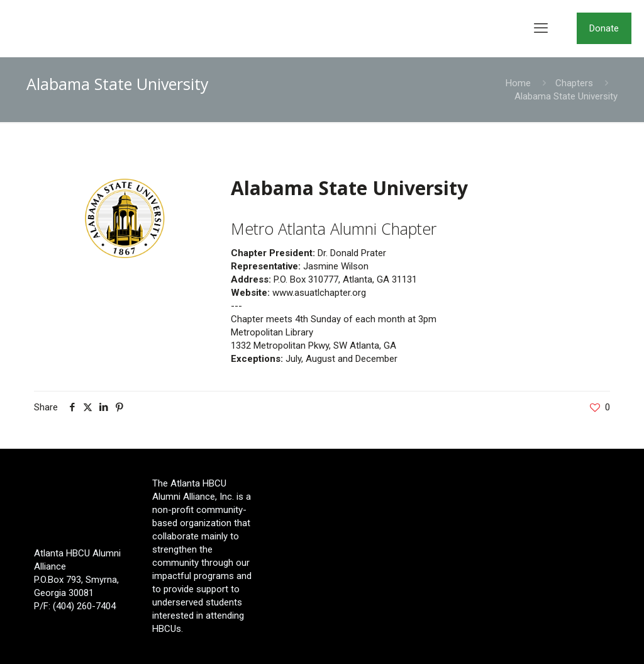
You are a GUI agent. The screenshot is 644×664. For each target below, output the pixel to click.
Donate (604, 28)
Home (518, 83)
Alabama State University (566, 96)
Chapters (574, 83)
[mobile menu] (541, 28)
